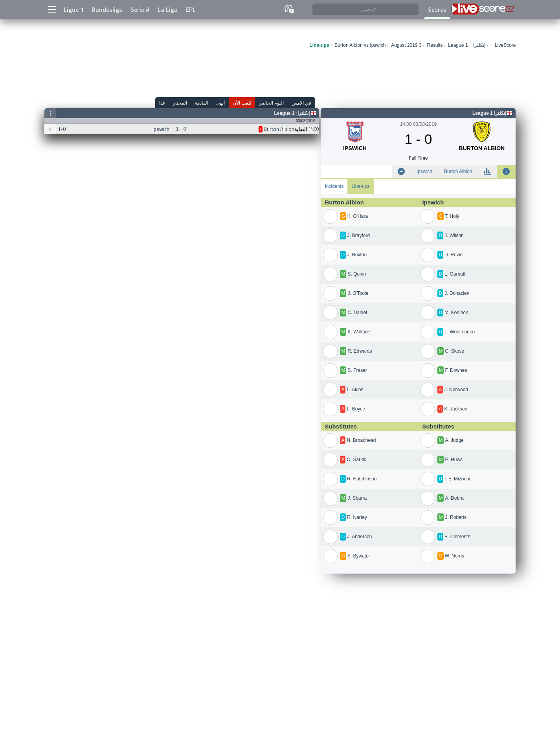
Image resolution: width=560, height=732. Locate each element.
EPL (191, 9)
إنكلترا (304, 113)
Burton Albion (458, 171)
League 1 (284, 113)
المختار (180, 103)
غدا (162, 103)
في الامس (301, 103)
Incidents (334, 186)
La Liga (168, 9)
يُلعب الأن (242, 103)
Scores (437, 9)
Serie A (140, 9)
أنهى (220, 103)
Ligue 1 (74, 9)
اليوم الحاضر (271, 103)
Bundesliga (107, 9)
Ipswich (424, 171)
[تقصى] (365, 10)
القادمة (202, 103)
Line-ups (360, 186)
